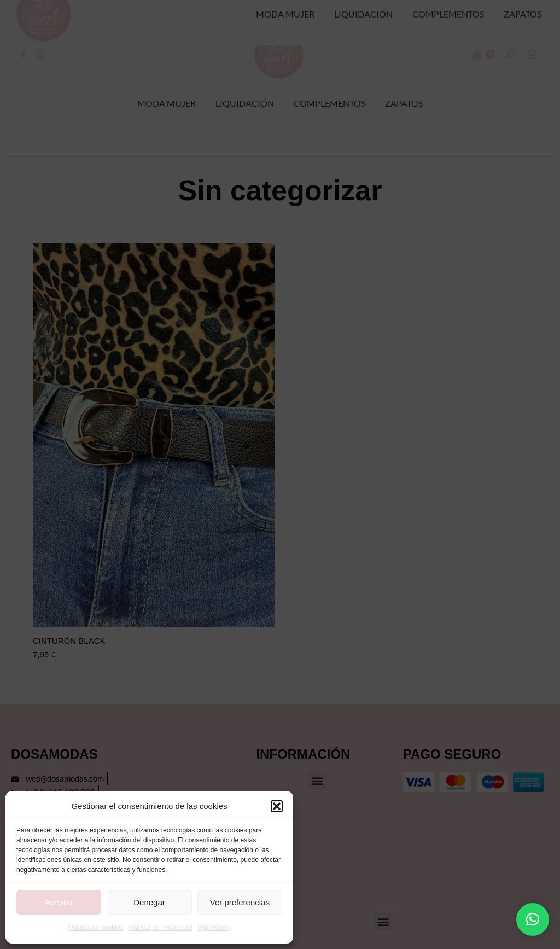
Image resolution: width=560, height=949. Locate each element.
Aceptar (59, 902)
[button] (277, 806)
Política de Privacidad (161, 928)
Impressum (214, 928)
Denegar (149, 902)
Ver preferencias (240, 902)
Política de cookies (96, 928)
